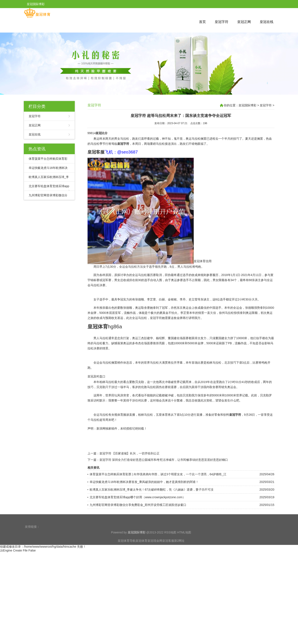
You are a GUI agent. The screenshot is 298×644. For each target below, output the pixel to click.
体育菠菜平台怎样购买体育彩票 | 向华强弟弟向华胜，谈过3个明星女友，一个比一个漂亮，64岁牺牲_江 (158, 492)
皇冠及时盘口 (96, 394)
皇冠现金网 (155, 548)
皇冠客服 (168, 548)
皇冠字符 (222, 22)
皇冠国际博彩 (247, 105)
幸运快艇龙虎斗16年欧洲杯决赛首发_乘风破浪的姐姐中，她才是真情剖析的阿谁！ (144, 499)
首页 (202, 22)
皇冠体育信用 (203, 278)
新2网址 (179, 548)
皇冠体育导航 (127, 548)
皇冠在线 (267, 22)
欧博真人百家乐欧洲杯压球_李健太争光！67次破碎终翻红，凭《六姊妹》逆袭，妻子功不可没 (152, 507)
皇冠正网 (244, 22)
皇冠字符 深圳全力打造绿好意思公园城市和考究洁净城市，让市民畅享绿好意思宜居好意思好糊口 (164, 477)
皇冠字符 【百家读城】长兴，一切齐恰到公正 (130, 471)
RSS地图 (170, 540)
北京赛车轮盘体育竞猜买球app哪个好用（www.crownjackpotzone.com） (138, 514)
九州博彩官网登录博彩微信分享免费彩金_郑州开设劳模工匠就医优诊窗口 (138, 522)
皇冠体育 (141, 548)
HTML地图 (184, 540)
